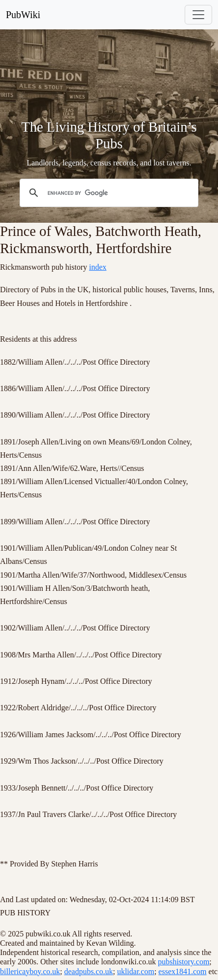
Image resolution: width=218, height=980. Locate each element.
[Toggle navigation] (198, 15)
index (98, 267)
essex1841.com (182, 971)
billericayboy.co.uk (30, 971)
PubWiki (23, 15)
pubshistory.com (183, 962)
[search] (108, 193)
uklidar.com (136, 971)
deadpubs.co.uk (89, 971)
